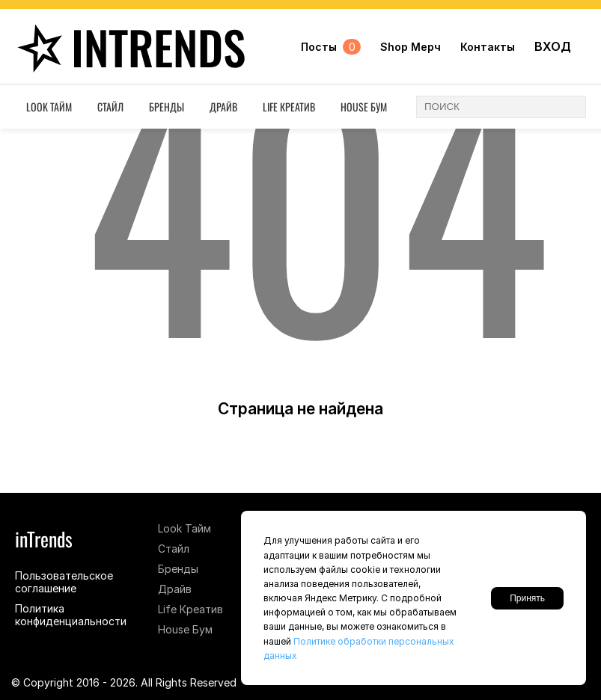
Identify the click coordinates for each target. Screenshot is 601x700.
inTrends (127, 47)
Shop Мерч (411, 47)
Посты (331, 47)
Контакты (488, 47)
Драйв (223, 107)
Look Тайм (49, 107)
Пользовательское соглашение (64, 582)
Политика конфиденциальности (71, 615)
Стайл (110, 107)
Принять (527, 598)
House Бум (364, 107)
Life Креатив (289, 107)
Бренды (167, 107)
